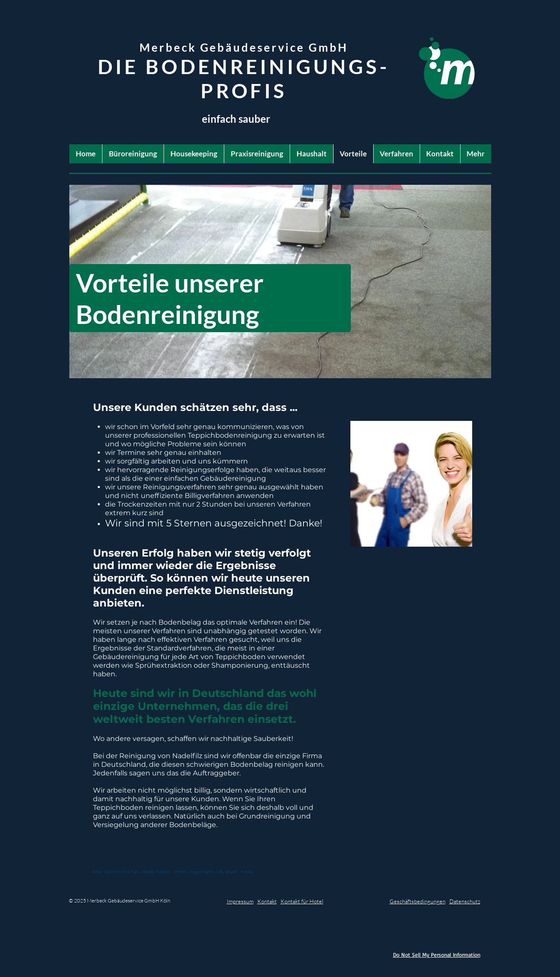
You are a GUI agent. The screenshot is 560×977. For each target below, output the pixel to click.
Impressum (240, 901)
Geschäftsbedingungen (418, 901)
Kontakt (267, 901)
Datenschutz (465, 901)
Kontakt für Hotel (302, 901)
